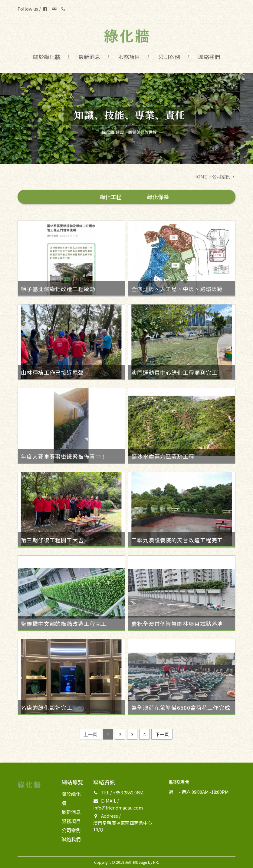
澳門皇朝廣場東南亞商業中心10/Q (123, 826)
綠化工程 (111, 197)
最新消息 (89, 57)
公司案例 (169, 57)
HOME (200, 176)
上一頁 (90, 734)
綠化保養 (158, 197)
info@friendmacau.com (118, 808)
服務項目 (129, 57)
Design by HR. (148, 862)
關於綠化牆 (47, 57)
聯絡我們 (209, 57)
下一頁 (162, 734)
